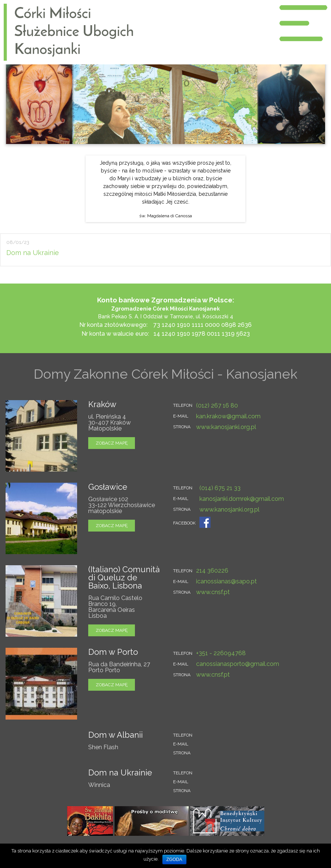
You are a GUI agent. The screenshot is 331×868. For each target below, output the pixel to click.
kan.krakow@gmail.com (228, 416)
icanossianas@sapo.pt (226, 581)
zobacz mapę (112, 443)
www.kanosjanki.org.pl (226, 427)
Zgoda (174, 859)
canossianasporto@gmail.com (238, 664)
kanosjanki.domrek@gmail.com (242, 499)
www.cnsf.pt (213, 592)
